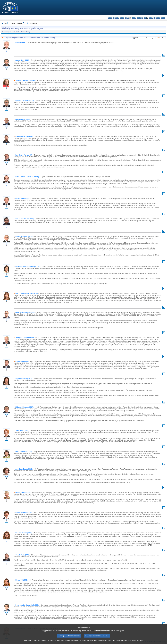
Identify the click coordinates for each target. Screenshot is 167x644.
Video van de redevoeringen (145, 38)
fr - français (128, 18)
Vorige (13, 23)
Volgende (20, 23)
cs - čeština (114, 18)
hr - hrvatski (133, 18)
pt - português (152, 18)
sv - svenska (164, 18)
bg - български (109, 18)
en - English (126, 18)
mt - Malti (145, 18)
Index (5, 23)
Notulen (162, 38)
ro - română (155, 18)
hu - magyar (142, 18)
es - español (111, 18)
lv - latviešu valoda (138, 18)
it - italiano (135, 18)
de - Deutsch (118, 18)
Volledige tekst (33, 23)
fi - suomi (162, 18)
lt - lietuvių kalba (140, 18)
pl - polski (150, 18)
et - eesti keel (121, 18)
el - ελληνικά (123, 18)
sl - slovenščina (159, 18)
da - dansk (116, 18)
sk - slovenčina (157, 18)
